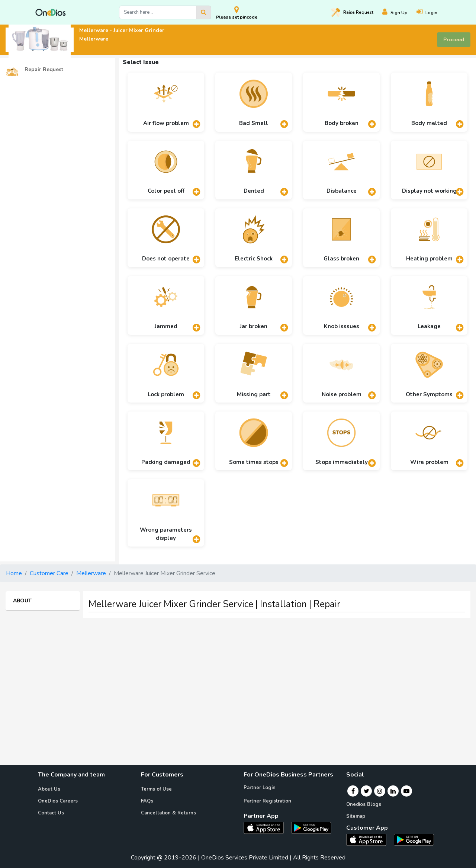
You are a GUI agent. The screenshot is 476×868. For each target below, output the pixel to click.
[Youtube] (406, 791)
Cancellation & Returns (168, 813)
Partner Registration (267, 801)
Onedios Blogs (364, 804)
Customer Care (49, 573)
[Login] (431, 12)
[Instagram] (380, 791)
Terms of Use (156, 789)
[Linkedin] (393, 791)
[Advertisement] (238, 676)
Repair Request (34, 70)
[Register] (399, 12)
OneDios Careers (58, 801)
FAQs (147, 801)
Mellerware (91, 573)
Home (14, 573)
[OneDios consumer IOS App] (369, 839)
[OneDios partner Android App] (311, 827)
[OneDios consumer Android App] (414, 839)
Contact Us (51, 813)
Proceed (454, 40)
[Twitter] (366, 791)
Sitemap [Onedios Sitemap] (356, 816)
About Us (49, 789)
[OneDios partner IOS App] (267, 827)
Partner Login (260, 788)
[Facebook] (353, 791)
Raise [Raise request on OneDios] (352, 12)
